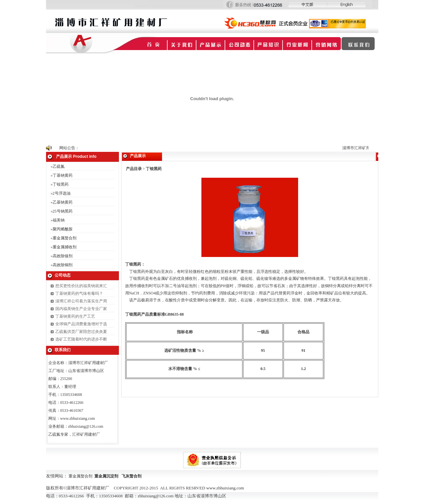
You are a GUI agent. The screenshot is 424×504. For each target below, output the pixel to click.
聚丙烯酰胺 (63, 229)
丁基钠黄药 (63, 175)
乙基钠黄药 (63, 202)
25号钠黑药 (63, 211)
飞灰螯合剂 (132, 476)
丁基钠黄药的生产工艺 (75, 316)
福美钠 (59, 220)
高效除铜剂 (63, 265)
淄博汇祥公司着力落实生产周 (81, 301)
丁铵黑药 (61, 184)
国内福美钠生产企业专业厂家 (81, 309)
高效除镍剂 (63, 256)
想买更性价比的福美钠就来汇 (81, 286)
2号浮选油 (62, 193)
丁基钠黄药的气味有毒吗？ (79, 293)
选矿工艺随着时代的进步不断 (81, 339)
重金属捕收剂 (65, 247)
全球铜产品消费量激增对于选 (81, 324)
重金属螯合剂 (65, 238)
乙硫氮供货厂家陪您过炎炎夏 (81, 332)
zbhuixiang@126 (151, 496)
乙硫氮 (59, 166)
